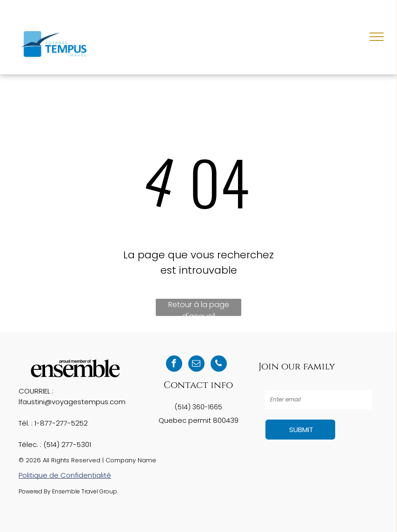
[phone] (219, 365)
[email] (196, 365)
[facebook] (174, 365)
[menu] (377, 37)
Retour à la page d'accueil (199, 308)
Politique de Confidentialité (65, 475)
